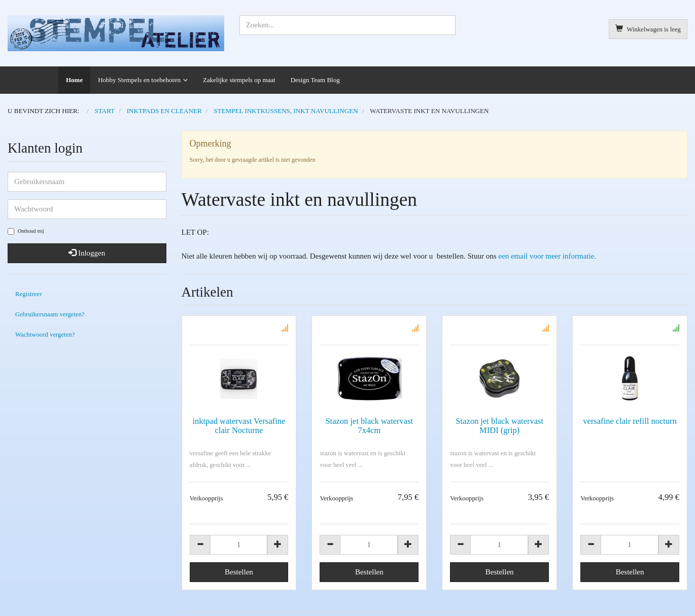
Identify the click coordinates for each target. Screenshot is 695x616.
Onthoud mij (26, 231)
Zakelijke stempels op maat (239, 80)
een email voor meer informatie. (547, 256)
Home (74, 80)
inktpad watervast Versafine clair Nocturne (239, 426)
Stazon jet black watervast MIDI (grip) (499, 426)
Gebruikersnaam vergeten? (50, 314)
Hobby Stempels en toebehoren (139, 80)
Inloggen (87, 253)
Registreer (28, 294)
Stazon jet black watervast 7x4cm (369, 426)
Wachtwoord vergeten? (45, 335)
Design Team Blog (315, 80)
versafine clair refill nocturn (630, 421)
